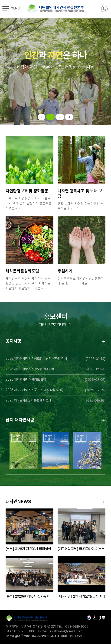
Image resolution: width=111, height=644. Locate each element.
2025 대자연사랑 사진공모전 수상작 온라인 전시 (36, 359)
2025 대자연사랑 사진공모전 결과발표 (30, 369)
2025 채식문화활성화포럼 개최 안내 (29, 400)
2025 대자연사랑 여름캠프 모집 (26, 379)
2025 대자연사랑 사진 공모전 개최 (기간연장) (34, 390)
